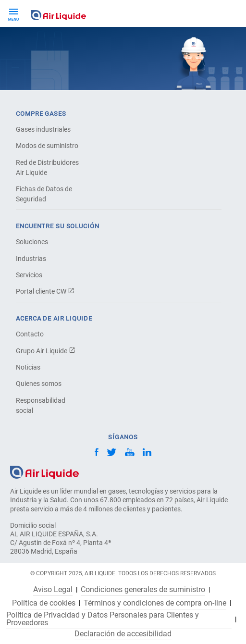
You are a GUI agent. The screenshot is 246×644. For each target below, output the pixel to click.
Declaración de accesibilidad (123, 634)
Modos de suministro (47, 146)
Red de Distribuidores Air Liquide (47, 167)
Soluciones (32, 242)
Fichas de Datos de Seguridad (44, 194)
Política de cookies (44, 603)
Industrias (31, 259)
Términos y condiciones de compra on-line (155, 603)
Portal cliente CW (45, 291)
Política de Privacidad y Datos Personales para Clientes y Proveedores (103, 619)
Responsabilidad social (41, 405)
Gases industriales (43, 129)
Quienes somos (39, 384)
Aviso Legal (53, 590)
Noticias (28, 367)
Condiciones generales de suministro (143, 590)
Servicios (29, 275)
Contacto (30, 334)
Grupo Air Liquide (46, 351)
